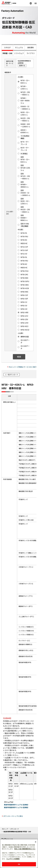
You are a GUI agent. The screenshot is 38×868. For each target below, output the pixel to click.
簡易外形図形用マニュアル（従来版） (16, 805)
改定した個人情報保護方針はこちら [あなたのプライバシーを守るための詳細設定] (25, 849)
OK (19, 864)
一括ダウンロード (12, 375)
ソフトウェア (19, 53)
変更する (22, 65)
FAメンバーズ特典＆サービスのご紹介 (23, 367)
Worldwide (31, 3)
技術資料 (31, 47)
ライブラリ (31, 53)
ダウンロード (15, 829)
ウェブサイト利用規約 (13, 859)
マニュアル (19, 47)
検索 (19, 357)
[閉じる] (36, 842)
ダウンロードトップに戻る (13, 816)
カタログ (7, 47)
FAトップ (5, 829)
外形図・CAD (7, 53)
